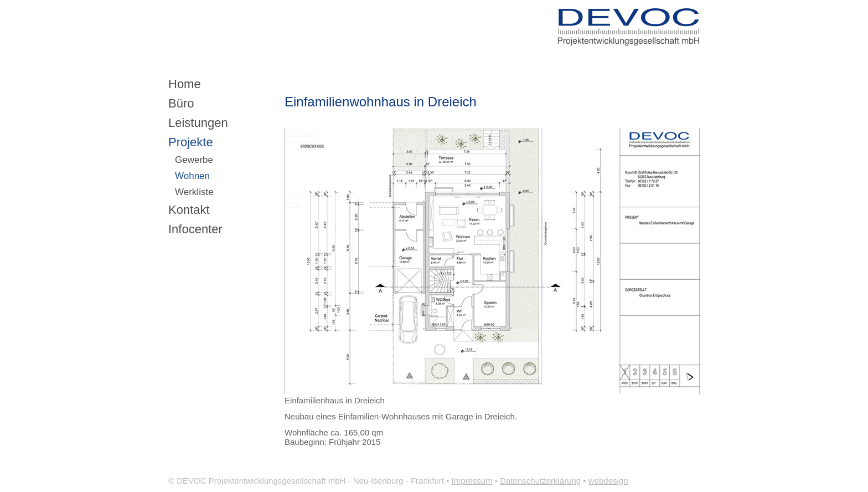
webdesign (608, 481)
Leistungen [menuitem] (198, 123)
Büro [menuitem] (181, 103)
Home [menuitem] (185, 84)
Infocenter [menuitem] (195, 229)
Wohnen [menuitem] (192, 176)
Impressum (472, 481)
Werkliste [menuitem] (194, 192)
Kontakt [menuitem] (189, 210)
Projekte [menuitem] (191, 142)
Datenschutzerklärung (540, 481)
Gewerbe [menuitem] (194, 160)
